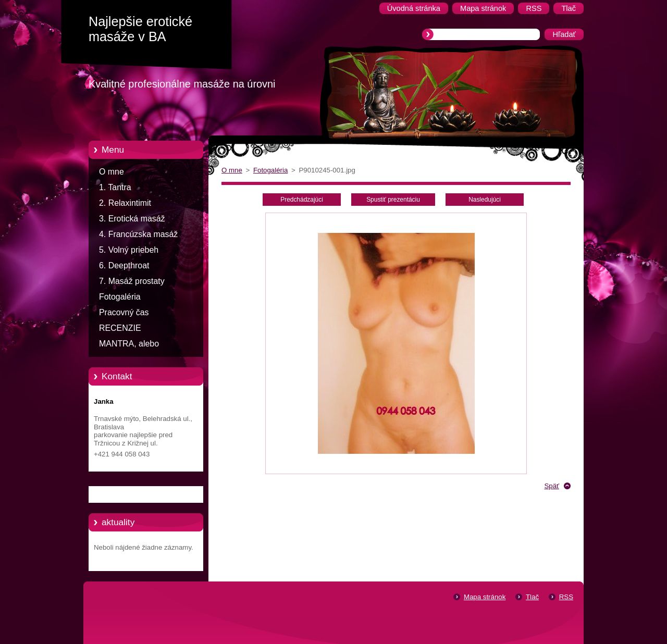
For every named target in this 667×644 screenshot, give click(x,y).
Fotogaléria (120, 297)
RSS (566, 597)
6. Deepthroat (124, 265)
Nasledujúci (485, 200)
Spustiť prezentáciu (393, 200)
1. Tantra (115, 187)
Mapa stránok (485, 597)
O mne (112, 172)
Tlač (532, 597)
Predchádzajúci (302, 200)
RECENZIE (120, 328)
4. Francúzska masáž (138, 234)
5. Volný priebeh (129, 250)
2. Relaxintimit (125, 203)
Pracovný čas (124, 312)
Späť (552, 486)
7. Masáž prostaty (132, 281)
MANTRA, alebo (129, 344)
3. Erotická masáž (132, 219)
